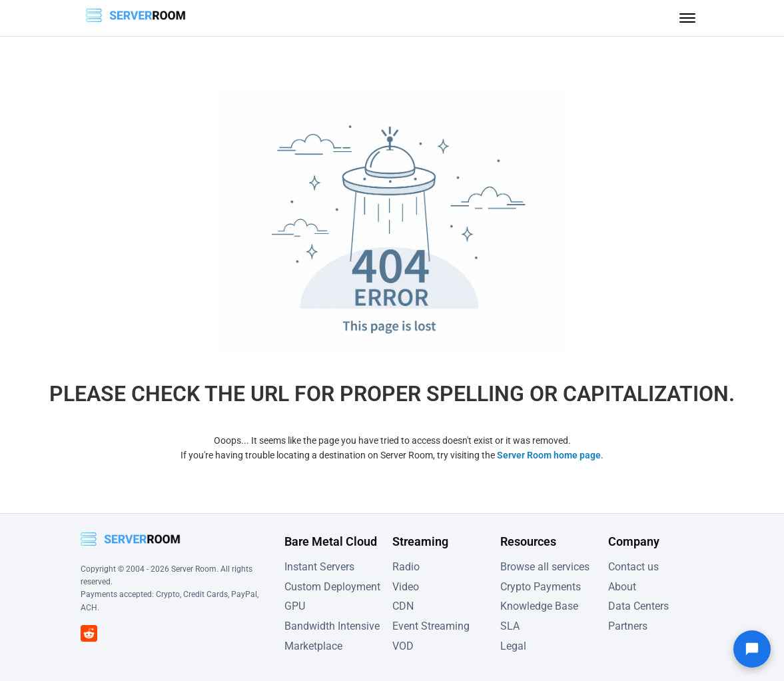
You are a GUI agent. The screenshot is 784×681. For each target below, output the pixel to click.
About (622, 587)
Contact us (633, 567)
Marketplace (313, 646)
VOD (403, 646)
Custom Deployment (332, 587)
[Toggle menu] (687, 18)
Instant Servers (319, 567)
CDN (403, 606)
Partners (628, 626)
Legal (513, 646)
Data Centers (638, 606)
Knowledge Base (539, 606)
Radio (406, 567)
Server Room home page (549, 455)
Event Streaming (431, 626)
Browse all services (545, 567)
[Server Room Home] (136, 18)
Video (406, 587)
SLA (510, 626)
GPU (295, 606)
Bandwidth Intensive (332, 626)
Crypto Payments (541, 587)
